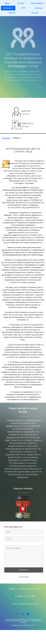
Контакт (35, 13)
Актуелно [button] (7, 8)
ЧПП (24, 8)
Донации (39, 8)
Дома (7, 3)
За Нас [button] (21, 3)
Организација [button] (37, 3)
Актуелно (6, 138)
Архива (12, 13)
